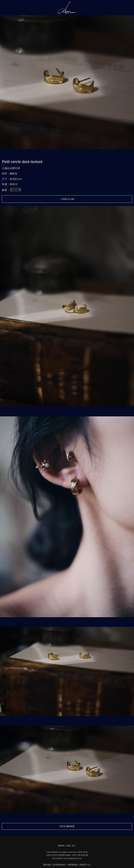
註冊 (68, 846)
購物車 (61, 846)
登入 (74, 846)
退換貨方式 (85, 865)
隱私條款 (47, 865)
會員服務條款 (59, 865)
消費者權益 (73, 865)
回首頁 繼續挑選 (67, 826)
